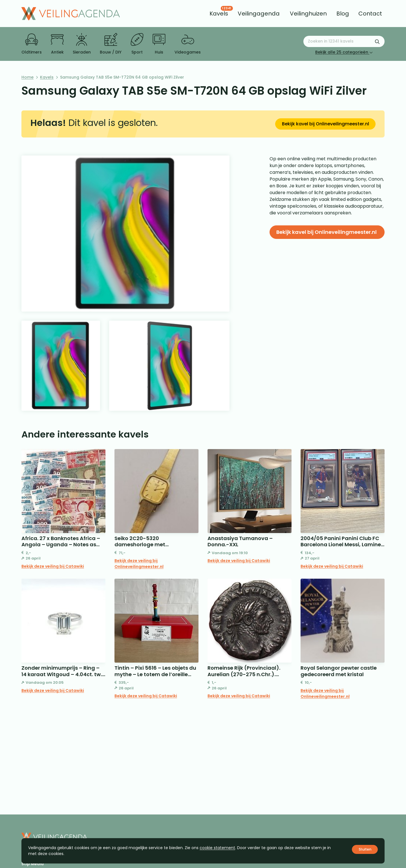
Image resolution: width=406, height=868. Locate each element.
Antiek (57, 44)
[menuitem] (219, 14)
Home (27, 77)
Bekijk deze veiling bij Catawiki (53, 566)
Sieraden (82, 44)
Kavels (47, 77)
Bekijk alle (344, 52)
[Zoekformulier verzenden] (377, 41)
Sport (137, 44)
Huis (159, 44)
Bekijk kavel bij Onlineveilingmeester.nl (326, 124)
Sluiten (365, 849)
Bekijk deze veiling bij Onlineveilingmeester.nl (139, 564)
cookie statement (217, 848)
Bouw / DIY (111, 44)
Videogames (188, 44)
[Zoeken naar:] (344, 41)
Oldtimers (32, 44)
